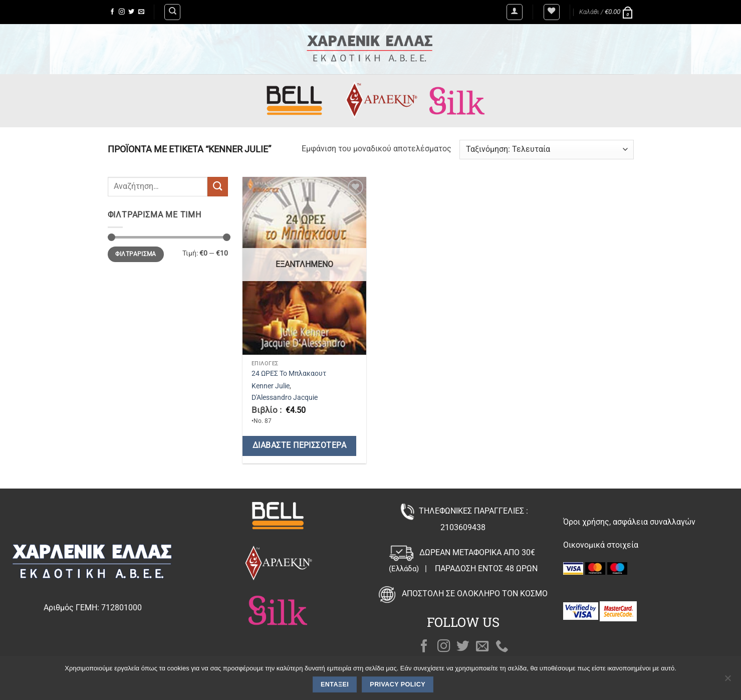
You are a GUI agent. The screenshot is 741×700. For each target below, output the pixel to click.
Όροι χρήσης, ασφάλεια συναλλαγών (629, 522)
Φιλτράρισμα (136, 254)
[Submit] (217, 187)
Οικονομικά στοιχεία (601, 545)
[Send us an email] (141, 12)
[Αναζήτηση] (172, 12)
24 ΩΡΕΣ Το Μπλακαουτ (289, 374)
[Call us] (502, 647)
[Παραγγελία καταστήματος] (546, 150)
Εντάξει (335, 684)
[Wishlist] (552, 12)
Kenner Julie (271, 386)
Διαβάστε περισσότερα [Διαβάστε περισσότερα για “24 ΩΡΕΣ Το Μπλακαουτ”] (299, 445)
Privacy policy (398, 684)
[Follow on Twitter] (131, 12)
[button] (515, 12)
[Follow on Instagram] (122, 12)
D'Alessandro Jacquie (285, 398)
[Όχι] (727, 681)
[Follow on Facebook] (112, 12)
